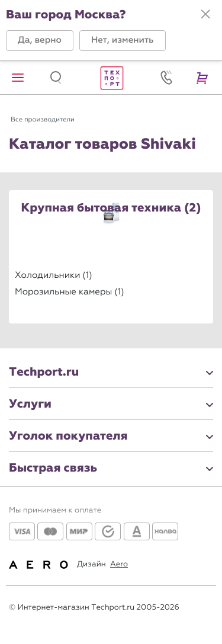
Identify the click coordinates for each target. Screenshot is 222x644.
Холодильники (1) (54, 275)
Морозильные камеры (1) (70, 291)
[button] (40, 41)
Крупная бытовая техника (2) (111, 209)
